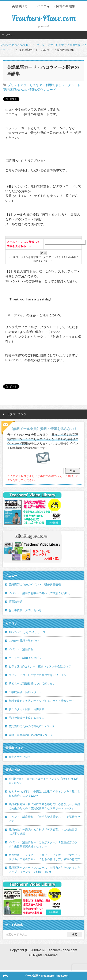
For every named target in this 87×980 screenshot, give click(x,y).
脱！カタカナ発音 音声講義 (27, 709)
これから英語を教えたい (24, 641)
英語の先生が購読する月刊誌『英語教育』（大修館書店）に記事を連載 (44, 832)
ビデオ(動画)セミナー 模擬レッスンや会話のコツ (40, 666)
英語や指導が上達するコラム (27, 718)
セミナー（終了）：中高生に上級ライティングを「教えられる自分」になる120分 (44, 794)
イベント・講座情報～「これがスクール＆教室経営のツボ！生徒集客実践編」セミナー (43, 844)
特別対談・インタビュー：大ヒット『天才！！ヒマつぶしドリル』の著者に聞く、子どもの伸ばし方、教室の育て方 (44, 857)
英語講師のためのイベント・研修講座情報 (35, 585)
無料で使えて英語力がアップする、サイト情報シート (42, 701)
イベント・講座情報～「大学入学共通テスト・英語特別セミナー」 (44, 819)
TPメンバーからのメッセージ (27, 632)
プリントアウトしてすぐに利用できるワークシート (44, 85)
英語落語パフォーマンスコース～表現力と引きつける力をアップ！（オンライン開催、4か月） (44, 870)
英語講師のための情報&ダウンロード (30, 90)
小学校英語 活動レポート (25, 692)
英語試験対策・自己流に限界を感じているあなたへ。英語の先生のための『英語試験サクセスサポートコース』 (44, 806)
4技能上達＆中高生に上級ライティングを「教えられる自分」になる (44, 781)
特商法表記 (16, 602)
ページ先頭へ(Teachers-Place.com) (47, 976)
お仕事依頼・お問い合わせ (25, 610)
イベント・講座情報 (21, 649)
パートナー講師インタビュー (27, 658)
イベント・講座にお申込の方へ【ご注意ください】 (40, 593)
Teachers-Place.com (43, 18)
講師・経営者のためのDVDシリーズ (31, 735)
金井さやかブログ (20, 757)
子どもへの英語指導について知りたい (32, 683)
